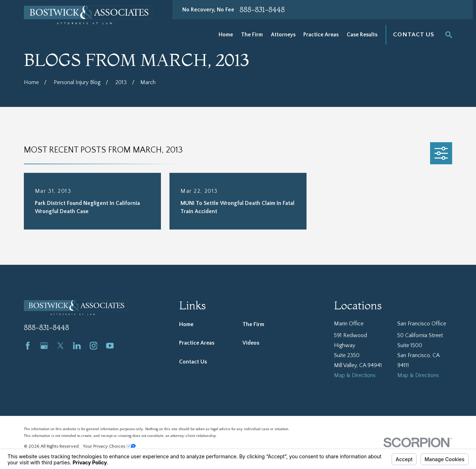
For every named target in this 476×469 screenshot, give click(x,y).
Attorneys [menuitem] (283, 35)
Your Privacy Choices (109, 446)
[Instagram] (94, 346)
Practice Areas (197, 343)
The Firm (253, 324)
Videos (251, 343)
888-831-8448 (262, 10)
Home (186, 324)
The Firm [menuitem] (252, 35)
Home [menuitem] (226, 35)
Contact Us (414, 35)
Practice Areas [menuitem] (321, 35)
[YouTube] (110, 346)
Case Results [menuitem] (362, 35)
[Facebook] (28, 346)
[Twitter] (61, 346)
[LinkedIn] (77, 346)
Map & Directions (355, 375)
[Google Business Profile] (44, 346)
